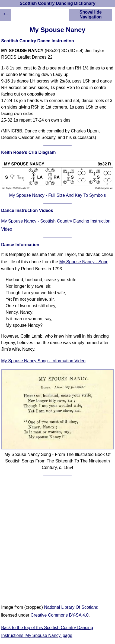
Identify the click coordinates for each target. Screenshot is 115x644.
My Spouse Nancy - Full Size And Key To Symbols (58, 195)
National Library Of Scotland (71, 607)
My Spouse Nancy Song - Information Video (43, 361)
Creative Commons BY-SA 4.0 (60, 615)
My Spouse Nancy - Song (84, 262)
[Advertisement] (58, 537)
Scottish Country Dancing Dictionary (57, 3)
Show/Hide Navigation (91, 15)
